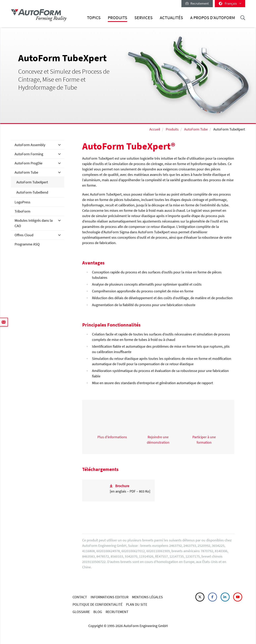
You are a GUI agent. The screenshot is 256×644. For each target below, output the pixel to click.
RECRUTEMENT (117, 612)
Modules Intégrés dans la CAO (34, 223)
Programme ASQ (27, 244)
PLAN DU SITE (137, 604)
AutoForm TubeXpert (32, 182)
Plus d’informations (112, 437)
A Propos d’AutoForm (213, 18)
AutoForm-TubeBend (32, 192)
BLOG (98, 612)
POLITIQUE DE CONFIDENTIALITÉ (97, 604)
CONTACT (80, 597)
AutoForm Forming (29, 154)
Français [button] (230, 3)
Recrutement (197, 3)
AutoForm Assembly (30, 145)
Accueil (155, 129)
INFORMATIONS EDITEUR (109, 597)
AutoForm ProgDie (28, 163)
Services (143, 18)
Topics (94, 18)
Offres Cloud (24, 235)
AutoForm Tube (196, 129)
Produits (117, 18)
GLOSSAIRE (81, 612)
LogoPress (22, 202)
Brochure (122, 486)
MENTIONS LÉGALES (147, 597)
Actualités (171, 18)
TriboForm (22, 211)
